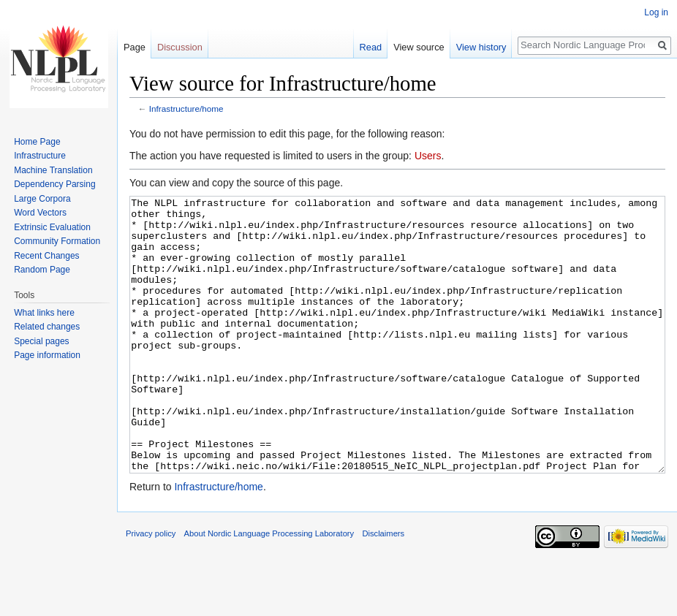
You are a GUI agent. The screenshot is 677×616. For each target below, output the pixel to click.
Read (371, 47)
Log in (656, 12)
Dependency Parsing (54, 184)
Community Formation (57, 241)
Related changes (47, 327)
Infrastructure (40, 156)
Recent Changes (46, 256)
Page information (47, 355)
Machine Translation (53, 170)
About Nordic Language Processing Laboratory (269, 588)
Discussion (180, 47)
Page (135, 47)
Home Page (37, 142)
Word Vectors (40, 213)
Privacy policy (151, 588)
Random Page (42, 270)
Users (428, 156)
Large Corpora (42, 199)
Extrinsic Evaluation (52, 227)
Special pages (41, 341)
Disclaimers (383, 588)
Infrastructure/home (186, 109)
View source (419, 47)
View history (481, 47)
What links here (44, 313)
